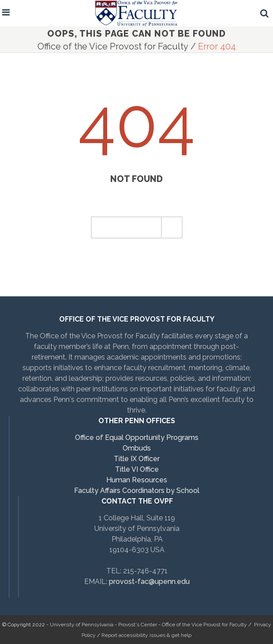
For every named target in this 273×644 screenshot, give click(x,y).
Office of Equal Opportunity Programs (137, 438)
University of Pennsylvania (82, 625)
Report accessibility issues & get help (146, 635)
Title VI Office (137, 469)
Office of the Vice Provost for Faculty (113, 46)
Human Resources (137, 480)
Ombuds (137, 448)
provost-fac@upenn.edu (149, 581)
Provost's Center (138, 625)
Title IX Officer (137, 459)
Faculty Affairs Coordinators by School (137, 491)
